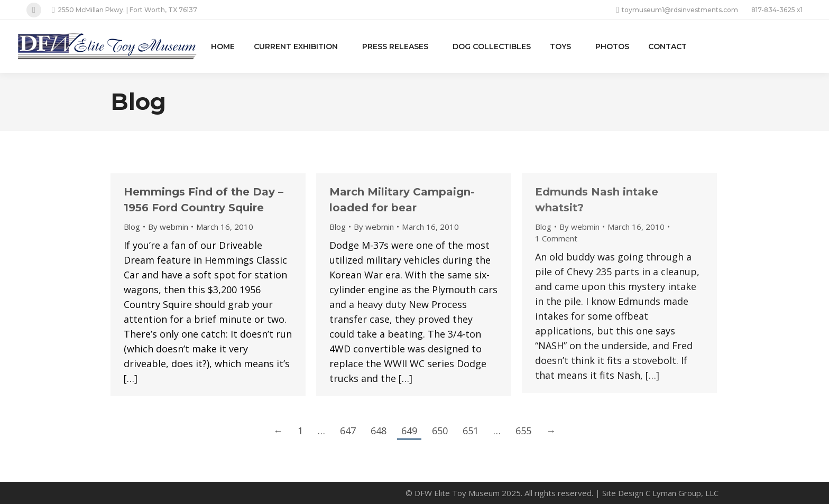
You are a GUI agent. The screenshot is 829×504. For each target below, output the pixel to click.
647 (348, 431)
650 (440, 431)
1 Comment (556, 238)
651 (471, 431)
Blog (132, 227)
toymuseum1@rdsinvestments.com (677, 10)
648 (379, 431)
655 (523, 431)
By (168, 227)
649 (409, 431)
